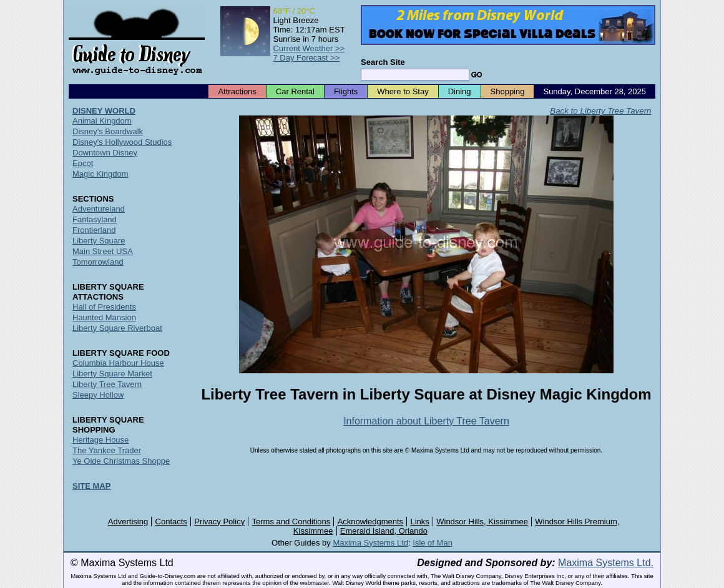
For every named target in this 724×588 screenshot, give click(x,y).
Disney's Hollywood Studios (122, 142)
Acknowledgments (371, 522)
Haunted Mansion (104, 317)
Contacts (171, 522)
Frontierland (94, 230)
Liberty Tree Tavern (107, 384)
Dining (460, 91)
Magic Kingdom (100, 174)
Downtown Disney (105, 153)
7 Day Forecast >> (306, 58)
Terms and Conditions (291, 522)
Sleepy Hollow (98, 395)
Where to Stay (403, 91)
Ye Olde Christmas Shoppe (121, 461)
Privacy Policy (219, 522)
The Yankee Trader (107, 450)
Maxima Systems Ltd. (606, 563)
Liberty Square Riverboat (117, 328)
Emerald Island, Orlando (384, 531)
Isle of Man (433, 543)
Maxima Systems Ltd (370, 543)
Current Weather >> (309, 48)
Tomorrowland (98, 262)
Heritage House (100, 440)
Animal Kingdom (102, 121)
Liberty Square (99, 241)
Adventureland (99, 209)
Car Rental (295, 91)
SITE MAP (91, 486)
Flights (346, 91)
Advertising (128, 522)
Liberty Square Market (112, 374)
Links (420, 522)
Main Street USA (103, 251)
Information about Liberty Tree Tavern (426, 421)
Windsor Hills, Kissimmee (482, 522)
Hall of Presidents (104, 307)
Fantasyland (95, 219)
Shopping (508, 91)
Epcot (83, 163)
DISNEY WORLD (104, 111)
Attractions (237, 91)
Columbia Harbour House (118, 363)
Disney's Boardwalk (108, 131)
